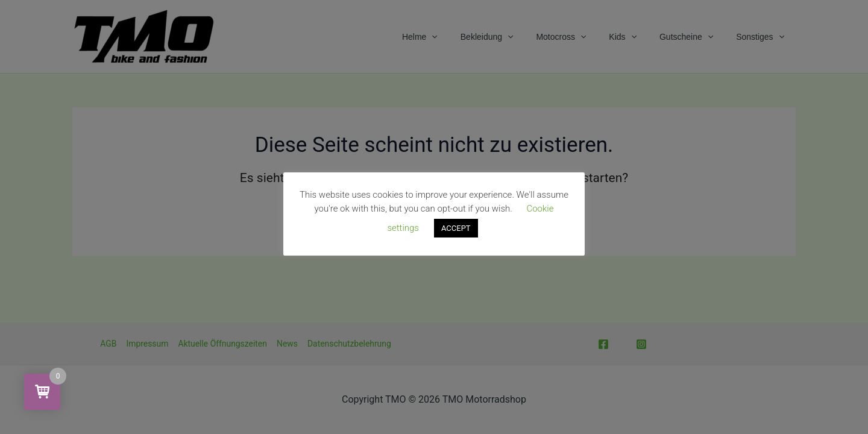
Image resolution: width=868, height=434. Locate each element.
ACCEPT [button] (456, 228)
